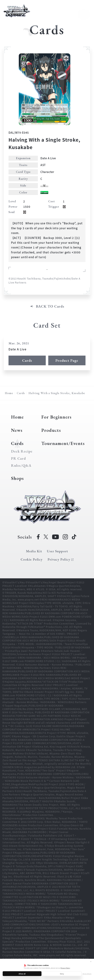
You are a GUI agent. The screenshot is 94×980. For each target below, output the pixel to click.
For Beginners (56, 417)
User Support (58, 551)
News (17, 430)
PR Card (18, 458)
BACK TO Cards (50, 306)
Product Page (67, 360)
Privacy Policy (65, 968)
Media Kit (34, 551)
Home (9, 393)
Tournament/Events (63, 443)
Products (51, 430)
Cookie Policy (32, 559)
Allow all (22, 974)
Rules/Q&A (21, 466)
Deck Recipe (22, 451)
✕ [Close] (91, 961)
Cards (27, 360)
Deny (62, 974)
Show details (87, 974)
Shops (17, 478)
